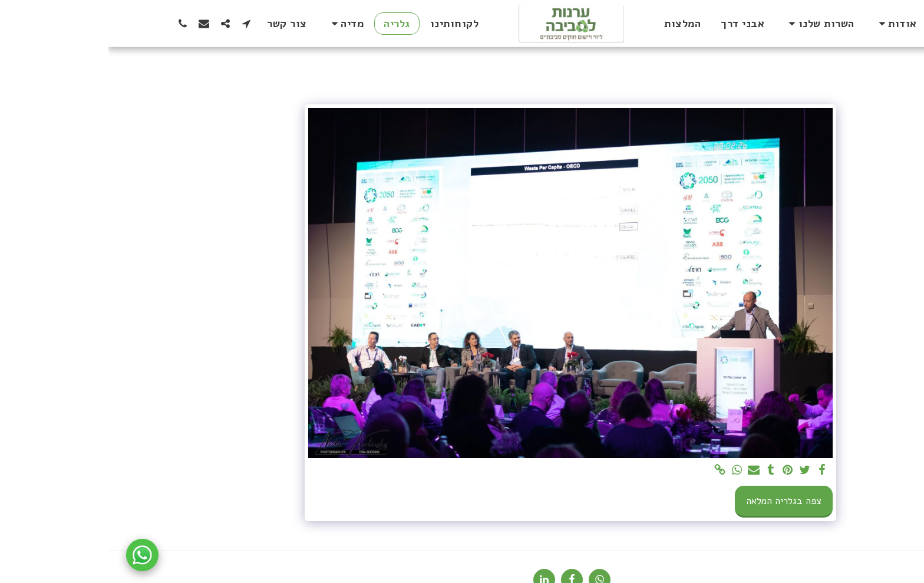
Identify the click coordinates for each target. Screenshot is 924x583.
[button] (787, 24)
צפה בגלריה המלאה (675, 501)
